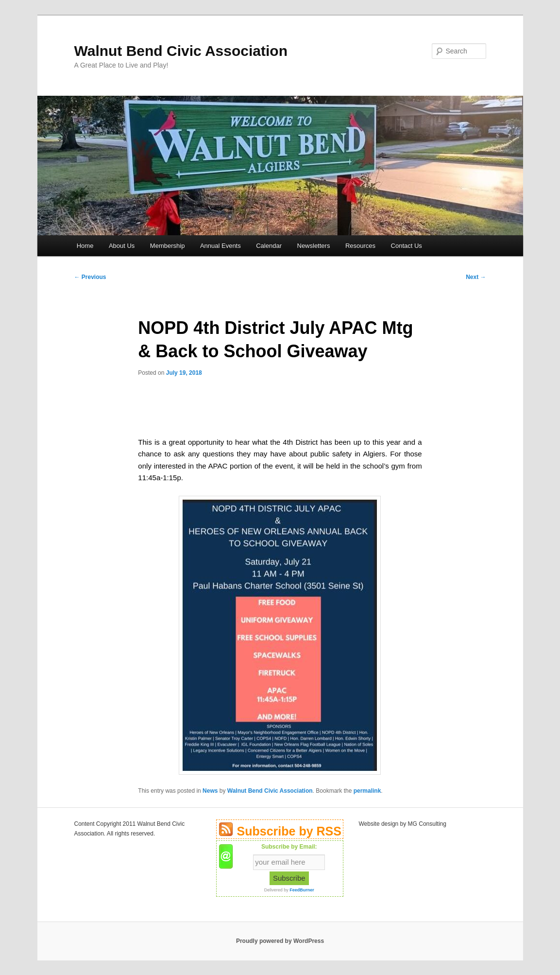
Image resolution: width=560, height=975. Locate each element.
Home (85, 246)
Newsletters (314, 246)
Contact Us (407, 246)
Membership (168, 246)
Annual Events (221, 246)
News (210, 791)
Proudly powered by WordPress (280, 941)
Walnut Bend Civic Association (181, 51)
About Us (122, 246)
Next (476, 277)
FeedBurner (302, 890)
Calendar (269, 246)
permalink (367, 791)
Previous (90, 277)
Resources (360, 246)
